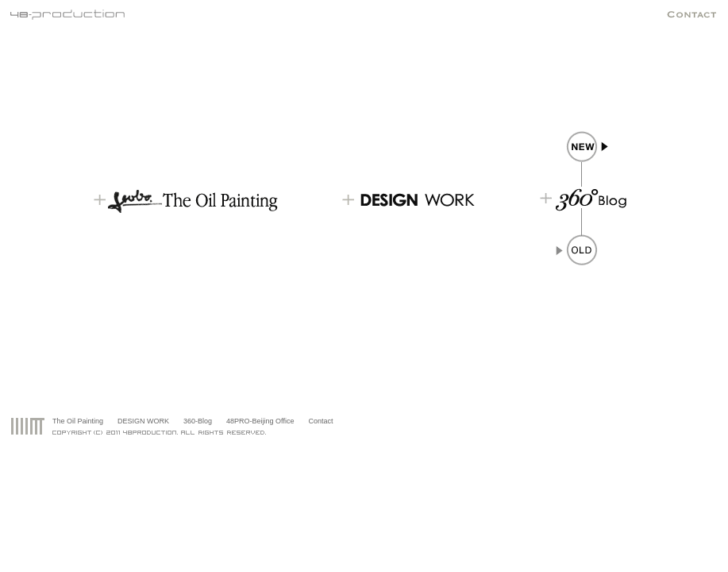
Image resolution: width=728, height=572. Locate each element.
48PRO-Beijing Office (260, 421)
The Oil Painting (78, 421)
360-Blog (198, 421)
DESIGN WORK (143, 421)
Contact (320, 421)
